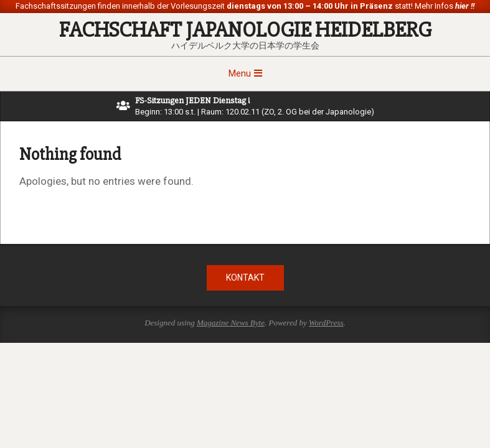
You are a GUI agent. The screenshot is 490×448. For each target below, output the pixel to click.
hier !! (464, 6)
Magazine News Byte (231, 323)
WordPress (326, 323)
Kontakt (245, 278)
